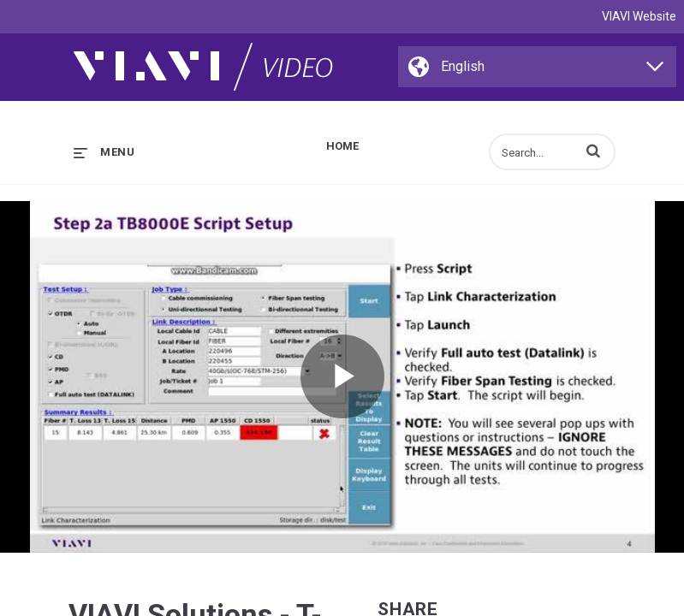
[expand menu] (104, 152)
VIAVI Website (639, 16)
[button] (593, 151)
